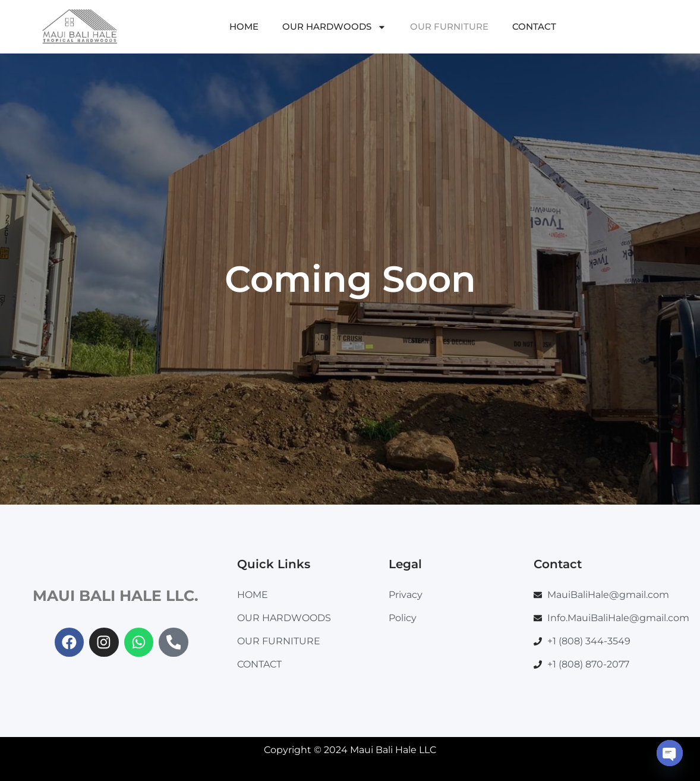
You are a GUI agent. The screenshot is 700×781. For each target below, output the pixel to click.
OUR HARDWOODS (334, 27)
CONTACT (534, 26)
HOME (244, 26)
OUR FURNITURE (449, 26)
